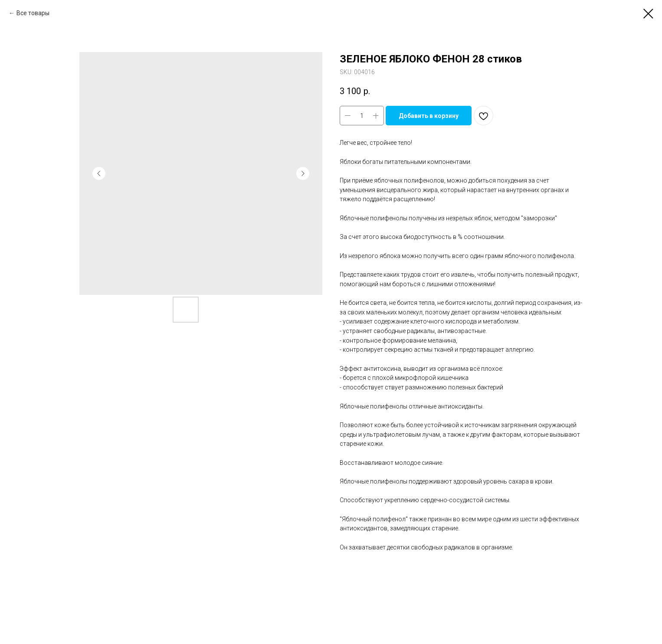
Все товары (33, 13)
